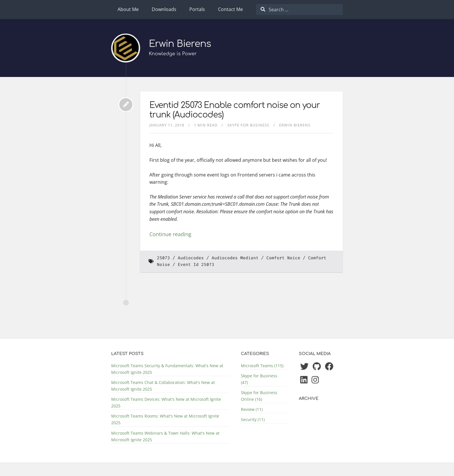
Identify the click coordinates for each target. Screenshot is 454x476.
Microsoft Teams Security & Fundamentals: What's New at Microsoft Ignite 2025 (167, 369)
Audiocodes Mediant (235, 258)
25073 (163, 258)
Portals (197, 9)
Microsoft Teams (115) (262, 366)
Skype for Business (248, 125)
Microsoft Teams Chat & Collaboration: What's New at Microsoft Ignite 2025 (163, 386)
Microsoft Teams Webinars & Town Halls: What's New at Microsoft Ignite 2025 (165, 436)
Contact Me (230, 9)
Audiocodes (191, 258)
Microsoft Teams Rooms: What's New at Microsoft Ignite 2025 (165, 419)
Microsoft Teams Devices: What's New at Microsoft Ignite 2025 (166, 403)
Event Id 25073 (196, 265)
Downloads (164, 9)
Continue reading (170, 234)
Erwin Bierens (180, 44)
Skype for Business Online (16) (259, 396)
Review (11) (252, 409)
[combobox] (299, 10)
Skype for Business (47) (259, 379)
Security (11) (253, 419)
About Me (128, 9)
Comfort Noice (283, 258)
